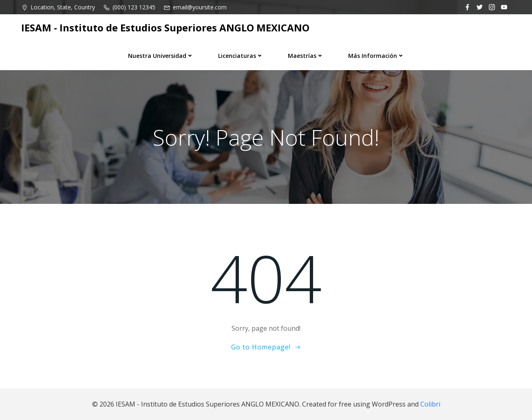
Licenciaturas (241, 56)
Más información (376, 56)
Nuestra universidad (161, 56)
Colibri (430, 404)
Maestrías (306, 56)
